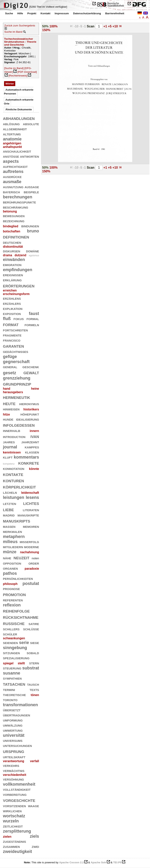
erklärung (12, 280)
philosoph (10, 584)
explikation (13, 308)
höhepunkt (30, 414)
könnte (34, 469)
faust (34, 313)
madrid (9, 515)
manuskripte (28, 515)
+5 (110, 26)
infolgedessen (19, 425)
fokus (19, 319)
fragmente (12, 335)
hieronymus (29, 404)
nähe (7, 558)
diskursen (12, 251)
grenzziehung (17, 378)
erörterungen (19, 286)
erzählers (12, 303)
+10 (116, 26)
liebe (8, 509)
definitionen (16, 237)
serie (24, 643)
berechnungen (18, 197)
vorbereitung (15, 794)
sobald (33, 653)
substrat (31, 668)
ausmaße (12, 182)
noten (35, 558)
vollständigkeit (17, 789)
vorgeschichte (19, 800)
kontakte (13, 474)
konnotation (14, 468)
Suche (9, 13)
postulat (31, 583)
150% (46, 30)
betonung (10, 211)
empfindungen (18, 270)
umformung (13, 720)
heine (35, 389)
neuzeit (21, 557)
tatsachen (14, 684)
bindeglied (11, 226)
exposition (12, 313)
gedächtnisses (16, 351)
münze (10, 552)
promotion (14, 594)
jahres (9, 442)
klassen (32, 452)
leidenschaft (30, 493)
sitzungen (11, 653)
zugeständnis (14, 841)
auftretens (13, 171)
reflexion (12, 605)
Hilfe (20, 13)
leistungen (14, 497)
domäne (33, 251)
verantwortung (14, 761)
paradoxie (32, 569)
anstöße (11, 156)
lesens (32, 497)
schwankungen (14, 638)
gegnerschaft (16, 362)
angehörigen (12, 143)
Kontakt (45, 13)
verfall (35, 761)
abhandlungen (19, 118)
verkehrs (11, 765)
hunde (8, 419)
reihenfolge (16, 611)
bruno (33, 231)
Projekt (32, 13)
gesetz (10, 373)
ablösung (11, 124)
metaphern (14, 537)
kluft (8, 457)
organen (10, 568)
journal (10, 447)
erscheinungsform (16, 294)
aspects (11, 161)
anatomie (12, 139)
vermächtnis (14, 770)
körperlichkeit (19, 487)
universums (13, 740)
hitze (6, 414)
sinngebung (15, 648)
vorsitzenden (14, 806)
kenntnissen (12, 452)
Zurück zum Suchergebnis (20, 26)
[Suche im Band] (14, 68)
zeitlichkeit (13, 826)
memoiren (31, 526)
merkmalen (12, 531)
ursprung (14, 751)
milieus (10, 542)
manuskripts (17, 521)
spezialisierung (16, 658)
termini (9, 689)
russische (14, 623)
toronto (10, 700)
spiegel (8, 663)
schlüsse (31, 629)
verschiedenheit (15, 775)
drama (8, 255)
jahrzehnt (30, 442)
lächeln (10, 492)
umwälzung (13, 725)
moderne (32, 547)
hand (7, 389)
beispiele (31, 192)
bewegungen (14, 216)
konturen (13, 480)
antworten (29, 156)
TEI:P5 (117, 862)
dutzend (21, 255)
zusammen (11, 846)
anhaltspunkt (12, 147)
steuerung (12, 668)
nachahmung (29, 552)
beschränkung (16, 207)
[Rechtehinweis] (18, 76)
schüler (10, 634)
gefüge (10, 357)
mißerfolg (29, 542)
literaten (31, 510)
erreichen (10, 290)
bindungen (30, 226)
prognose (11, 589)
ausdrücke (12, 177)
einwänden (14, 260)
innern (34, 431)
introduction (14, 437)
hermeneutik (17, 397)
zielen (7, 837)
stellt (21, 663)
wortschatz (14, 816)
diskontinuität (13, 247)
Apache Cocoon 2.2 (71, 862)
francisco (12, 340)
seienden (10, 643)
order (34, 563)
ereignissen (13, 275)
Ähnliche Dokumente (19, 109)
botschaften (12, 231)
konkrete (29, 463)
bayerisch (11, 192)
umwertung (13, 730)
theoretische (14, 695)
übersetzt (12, 710)
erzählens (12, 298)
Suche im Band (13, 32)
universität (14, 735)
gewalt (31, 372)
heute (9, 403)
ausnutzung (13, 187)
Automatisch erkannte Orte (19, 102)
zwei (35, 846)
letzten (10, 503)
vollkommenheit (19, 784)
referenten (13, 600)
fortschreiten (15, 330)
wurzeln (11, 821)
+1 (106, 26)
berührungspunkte (19, 202)
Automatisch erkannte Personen (19, 92)
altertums (12, 134)
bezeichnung (14, 221)
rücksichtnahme (21, 617)
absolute (31, 124)
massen (9, 526)
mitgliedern (13, 547)
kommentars (26, 457)
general (10, 367)
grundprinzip (17, 384)
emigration (12, 265)
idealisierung (28, 419)
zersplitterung (17, 831)
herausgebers (13, 392)
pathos (10, 573)
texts (34, 689)
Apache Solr (99, 862)
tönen (35, 695)
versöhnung (13, 779)
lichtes (31, 503)
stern (34, 663)
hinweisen (11, 409)
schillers (11, 629)
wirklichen (12, 811)
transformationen (20, 705)
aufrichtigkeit (15, 166)
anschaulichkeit (17, 151)
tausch (33, 684)
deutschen (12, 242)
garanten (13, 346)
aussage (32, 187)
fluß (7, 319)
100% (54, 26)
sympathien (12, 678)
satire (34, 624)
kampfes (32, 447)
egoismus (34, 255)
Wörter (10, 84)
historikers (31, 409)
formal (33, 319)
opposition (12, 563)
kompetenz (9, 464)
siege (35, 643)
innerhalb (12, 430)
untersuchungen (17, 745)
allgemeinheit (15, 129)
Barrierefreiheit (115, 13)
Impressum (62, 13)
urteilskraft (14, 757)
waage (33, 806)
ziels (34, 836)
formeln (32, 325)
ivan (35, 436)
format (11, 324)
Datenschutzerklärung (87, 13)
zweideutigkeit (17, 851)
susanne (12, 673)
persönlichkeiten (18, 578)
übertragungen (17, 715)
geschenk (31, 367)
